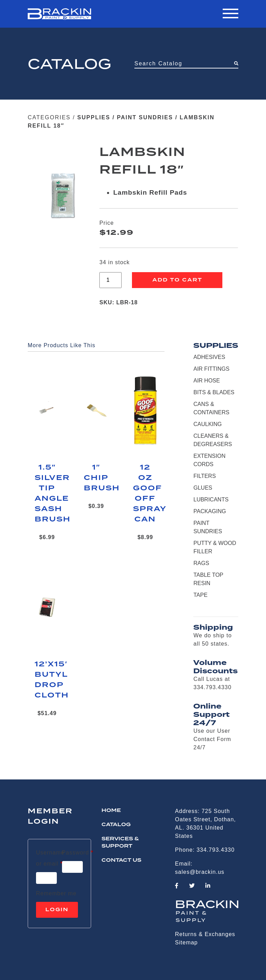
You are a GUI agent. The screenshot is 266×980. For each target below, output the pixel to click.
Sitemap (186, 942)
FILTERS (205, 476)
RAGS (201, 563)
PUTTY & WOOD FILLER (215, 547)
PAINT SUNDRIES (145, 117)
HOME (111, 811)
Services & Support (120, 843)
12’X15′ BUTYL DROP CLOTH (47, 680)
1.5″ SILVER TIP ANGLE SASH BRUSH (47, 493)
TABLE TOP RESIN (208, 579)
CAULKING (207, 424)
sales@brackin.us (200, 872)
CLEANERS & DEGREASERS (212, 440)
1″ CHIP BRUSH (96, 478)
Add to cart (177, 280)
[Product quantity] (110, 280)
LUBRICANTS (211, 500)
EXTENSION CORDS (209, 460)
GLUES (203, 488)
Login (57, 910)
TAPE (200, 595)
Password (78, 851)
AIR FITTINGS (211, 369)
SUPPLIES (94, 117)
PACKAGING (210, 511)
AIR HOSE (206, 381)
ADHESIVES (209, 357)
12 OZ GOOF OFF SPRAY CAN (145, 493)
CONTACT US (121, 860)
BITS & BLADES (214, 392)
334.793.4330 (215, 850)
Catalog (116, 825)
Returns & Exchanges (205, 934)
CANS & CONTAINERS (211, 408)
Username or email (50, 858)
